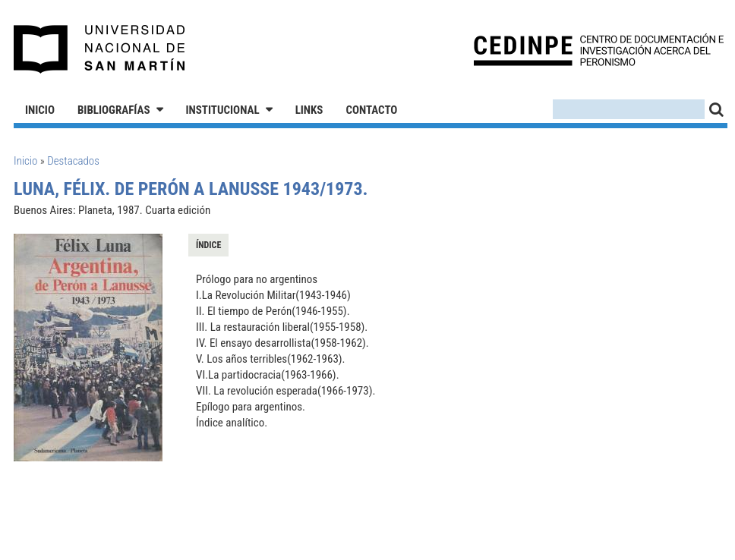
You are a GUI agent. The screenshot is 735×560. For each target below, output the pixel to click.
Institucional (223, 110)
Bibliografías (114, 110)
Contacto (371, 110)
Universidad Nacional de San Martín (100, 49)
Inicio (40, 110)
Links (309, 110)
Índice (208, 245)
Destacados (73, 161)
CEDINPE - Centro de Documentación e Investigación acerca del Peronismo (599, 50)
